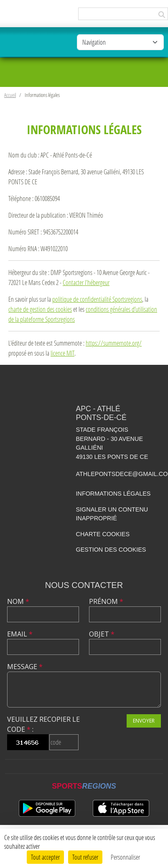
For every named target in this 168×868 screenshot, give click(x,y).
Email (20, 634)
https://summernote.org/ (114, 343)
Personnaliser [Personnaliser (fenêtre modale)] (125, 857)
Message (25, 667)
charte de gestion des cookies (40, 309)
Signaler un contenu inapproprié (112, 514)
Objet (102, 634)
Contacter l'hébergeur (86, 282)
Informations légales (113, 494)
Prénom (106, 601)
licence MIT (62, 353)
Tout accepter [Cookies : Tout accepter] (45, 857)
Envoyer (144, 721)
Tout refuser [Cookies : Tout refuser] (85, 857)
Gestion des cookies (111, 550)
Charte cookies (103, 534)
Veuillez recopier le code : (43, 724)
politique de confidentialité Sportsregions (97, 299)
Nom (18, 601)
